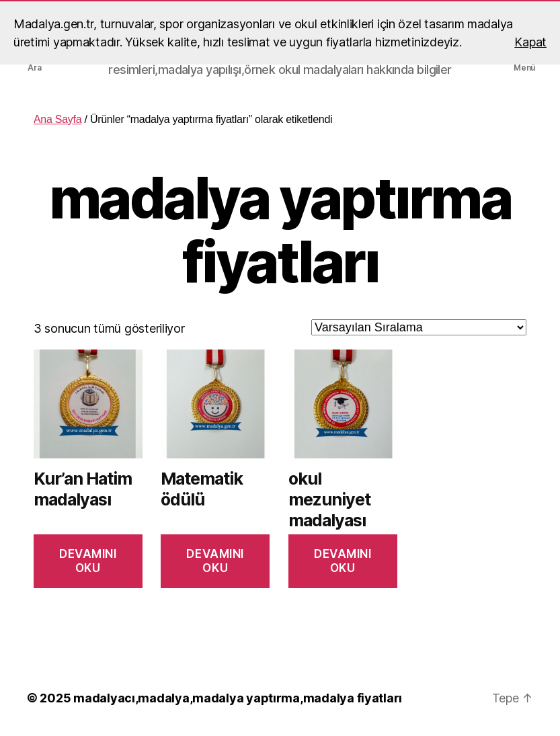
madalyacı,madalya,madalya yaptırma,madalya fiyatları (238, 698)
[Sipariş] (419, 327)
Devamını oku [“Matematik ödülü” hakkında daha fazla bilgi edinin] (215, 561)
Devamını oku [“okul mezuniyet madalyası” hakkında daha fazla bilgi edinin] (343, 561)
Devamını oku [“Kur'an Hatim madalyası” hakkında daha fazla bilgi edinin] (88, 561)
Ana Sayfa (57, 119)
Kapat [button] (530, 42)
